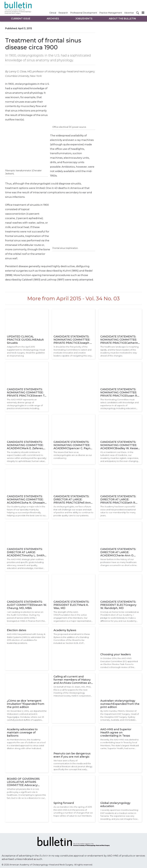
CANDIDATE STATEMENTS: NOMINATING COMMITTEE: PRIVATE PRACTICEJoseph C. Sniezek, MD (73, 340)
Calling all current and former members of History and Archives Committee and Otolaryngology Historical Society (73, 680)
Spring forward (64, 803)
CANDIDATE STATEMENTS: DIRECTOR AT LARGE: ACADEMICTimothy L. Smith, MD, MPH (26, 552)
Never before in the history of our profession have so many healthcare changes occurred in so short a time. (119, 562)
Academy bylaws (65, 630)
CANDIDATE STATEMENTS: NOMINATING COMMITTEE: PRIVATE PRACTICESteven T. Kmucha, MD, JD (26, 393)
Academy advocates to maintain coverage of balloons (22, 733)
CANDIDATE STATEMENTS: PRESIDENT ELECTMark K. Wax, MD (71, 605)
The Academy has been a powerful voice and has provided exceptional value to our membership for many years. (118, 511)
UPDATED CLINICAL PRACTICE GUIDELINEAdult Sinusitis (25, 340)
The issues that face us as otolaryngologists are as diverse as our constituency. (73, 455)
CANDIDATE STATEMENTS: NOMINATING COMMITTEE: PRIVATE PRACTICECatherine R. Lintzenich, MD (120, 340)
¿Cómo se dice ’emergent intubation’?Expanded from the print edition (26, 704)
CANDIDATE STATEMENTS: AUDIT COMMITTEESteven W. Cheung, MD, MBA (27, 605)
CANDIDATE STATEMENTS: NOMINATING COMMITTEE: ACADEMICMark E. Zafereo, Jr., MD (25, 445)
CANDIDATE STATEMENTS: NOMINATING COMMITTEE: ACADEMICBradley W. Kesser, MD (120, 445)
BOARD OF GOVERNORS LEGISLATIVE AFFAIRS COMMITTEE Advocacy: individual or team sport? (24, 782)
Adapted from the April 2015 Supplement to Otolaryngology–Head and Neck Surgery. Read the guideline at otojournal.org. (26, 351)
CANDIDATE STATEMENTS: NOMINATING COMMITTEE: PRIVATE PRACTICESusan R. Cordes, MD (119, 393)
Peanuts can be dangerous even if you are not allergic (72, 755)
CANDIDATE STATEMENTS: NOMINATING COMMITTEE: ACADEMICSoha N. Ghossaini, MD (26, 500)
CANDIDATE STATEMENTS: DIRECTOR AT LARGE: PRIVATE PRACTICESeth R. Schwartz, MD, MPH (118, 500)
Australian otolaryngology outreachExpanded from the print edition (120, 704)
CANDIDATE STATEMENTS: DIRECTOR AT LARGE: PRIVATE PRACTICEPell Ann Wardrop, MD (72, 500)
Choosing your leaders (115, 654)
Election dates (17, 630)
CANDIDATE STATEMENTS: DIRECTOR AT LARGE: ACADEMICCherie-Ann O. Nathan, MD (118, 552)
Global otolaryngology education (115, 805)
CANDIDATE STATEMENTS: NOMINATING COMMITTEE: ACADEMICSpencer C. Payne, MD (73, 445)
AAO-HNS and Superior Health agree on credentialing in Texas (116, 733)
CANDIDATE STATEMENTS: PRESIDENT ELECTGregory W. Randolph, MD (118, 605)
